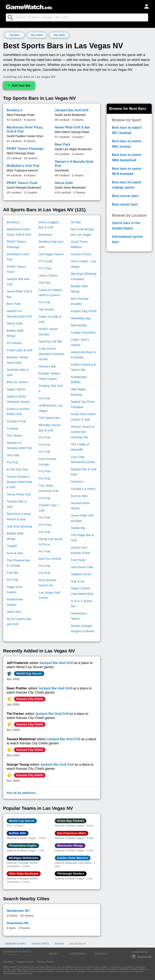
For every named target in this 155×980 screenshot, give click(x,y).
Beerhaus (45, 235)
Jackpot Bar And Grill (72, 110)
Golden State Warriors (73, 858)
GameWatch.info (15, 944)
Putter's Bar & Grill (19, 350)
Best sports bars (125, 204)
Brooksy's (15, 110)
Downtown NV (18, 923)
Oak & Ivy (78, 581)
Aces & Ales (15, 553)
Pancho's (77, 482)
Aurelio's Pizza (81, 254)
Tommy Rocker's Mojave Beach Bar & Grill (19, 482)
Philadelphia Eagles (23, 846)
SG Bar (76, 222)
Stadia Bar (78, 528)
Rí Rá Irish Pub (17, 469)
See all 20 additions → (23, 793)
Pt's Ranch (14, 343)
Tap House (46, 309)
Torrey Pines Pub (19, 494)
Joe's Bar (13, 455)
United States (40, 944)
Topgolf (12, 546)
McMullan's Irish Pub (23, 166)
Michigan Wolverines (24, 858)
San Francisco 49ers (72, 833)
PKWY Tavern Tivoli (22, 183)
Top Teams (37, 35)
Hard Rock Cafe (82, 567)
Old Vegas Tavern (51, 254)
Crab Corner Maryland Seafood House (51, 354)
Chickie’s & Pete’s (83, 489)
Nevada (59, 944)
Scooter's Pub (16, 421)
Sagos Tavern (16, 389)
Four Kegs (78, 560)
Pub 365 (13, 573)
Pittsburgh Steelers (71, 874)
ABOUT (54, 954)
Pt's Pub (12, 462)
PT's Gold (45, 261)
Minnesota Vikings (70, 846)
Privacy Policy (46, 962)
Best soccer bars (125, 196)
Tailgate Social (81, 574)
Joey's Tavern (48, 275)
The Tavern (14, 435)
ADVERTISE (77, 954)
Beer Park (63, 144)
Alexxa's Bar (47, 366)
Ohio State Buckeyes (24, 874)
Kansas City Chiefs (30, 699)
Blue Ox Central (50, 559)
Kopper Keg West (83, 332)
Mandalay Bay (81, 318)
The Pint (45, 283)
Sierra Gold (64, 183)
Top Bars (15, 35)
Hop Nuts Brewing (19, 526)
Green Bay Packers (71, 821)
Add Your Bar (19, 85)
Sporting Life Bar (50, 341)
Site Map (8, 962)
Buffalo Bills (18, 833)
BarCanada (79, 325)
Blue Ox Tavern (17, 382)
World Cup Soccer (29, 674)
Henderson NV (18, 911)
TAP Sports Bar (49, 418)
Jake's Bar (14, 612)
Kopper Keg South (84, 311)
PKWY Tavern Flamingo (25, 149)
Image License (25, 962)
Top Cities (59, 35)
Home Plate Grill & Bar (72, 127)
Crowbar (13, 428)
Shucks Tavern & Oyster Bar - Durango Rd (83, 432)
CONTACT (101, 954)
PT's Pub (45, 268)
